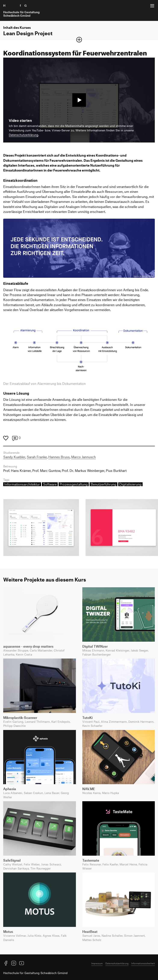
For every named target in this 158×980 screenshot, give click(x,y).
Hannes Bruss (59, 457)
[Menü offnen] (152, 6)
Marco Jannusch (83, 457)
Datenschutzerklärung (24, 135)
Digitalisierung (130, 484)
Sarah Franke (37, 457)
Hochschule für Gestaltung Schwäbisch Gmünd (35, 973)
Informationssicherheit (143, 963)
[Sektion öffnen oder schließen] (79, 40)
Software (50, 484)
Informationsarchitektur (22, 484)
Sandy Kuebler (14, 457)
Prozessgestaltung (74, 484)
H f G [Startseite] (21, 10)
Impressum (97, 963)
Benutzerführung (103, 484)
